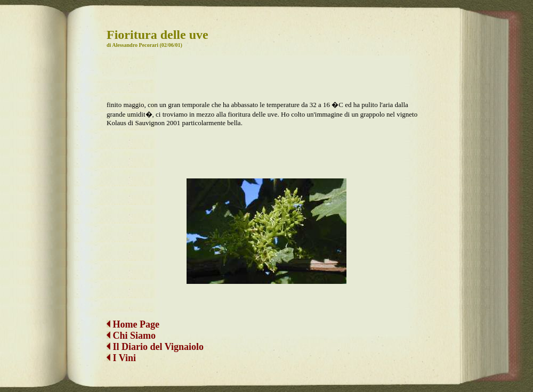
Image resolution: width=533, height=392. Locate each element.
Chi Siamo (135, 336)
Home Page (133, 324)
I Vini (121, 358)
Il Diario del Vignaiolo (155, 347)
